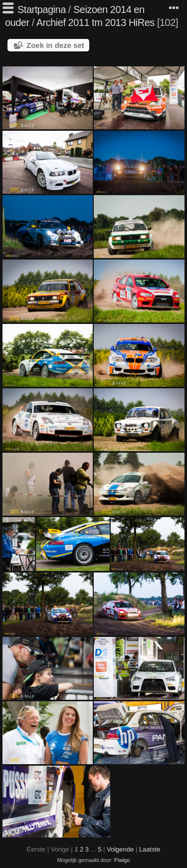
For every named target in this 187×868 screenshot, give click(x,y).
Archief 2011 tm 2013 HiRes (95, 22)
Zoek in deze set (55, 45)
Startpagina (42, 9)
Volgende (120, 849)
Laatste (150, 849)
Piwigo (122, 860)
